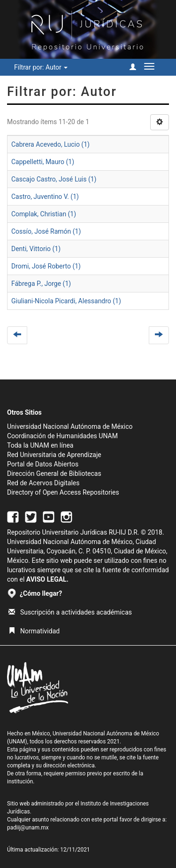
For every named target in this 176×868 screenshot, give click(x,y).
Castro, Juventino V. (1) (45, 197)
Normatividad (34, 631)
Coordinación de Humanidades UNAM (62, 436)
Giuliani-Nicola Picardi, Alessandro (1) (66, 301)
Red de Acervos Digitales (43, 483)
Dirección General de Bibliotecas (54, 473)
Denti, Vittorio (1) (36, 249)
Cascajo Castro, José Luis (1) (54, 179)
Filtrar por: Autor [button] (41, 67)
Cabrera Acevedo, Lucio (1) (50, 144)
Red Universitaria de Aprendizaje (54, 455)
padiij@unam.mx (28, 828)
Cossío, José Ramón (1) (46, 231)
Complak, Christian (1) (44, 214)
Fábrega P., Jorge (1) (41, 284)
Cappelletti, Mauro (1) (43, 162)
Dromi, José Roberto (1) (46, 266)
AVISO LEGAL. (47, 579)
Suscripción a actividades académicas (70, 612)
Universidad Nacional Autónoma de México (70, 426)
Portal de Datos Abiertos (43, 464)
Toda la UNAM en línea (40, 445)
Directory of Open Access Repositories (63, 492)
